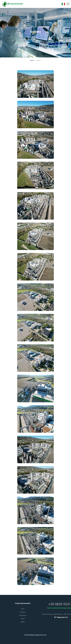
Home (32, 60)
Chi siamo (23, 612)
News (23, 619)
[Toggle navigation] (68, 4)
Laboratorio (23, 615)
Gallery (23, 622)
